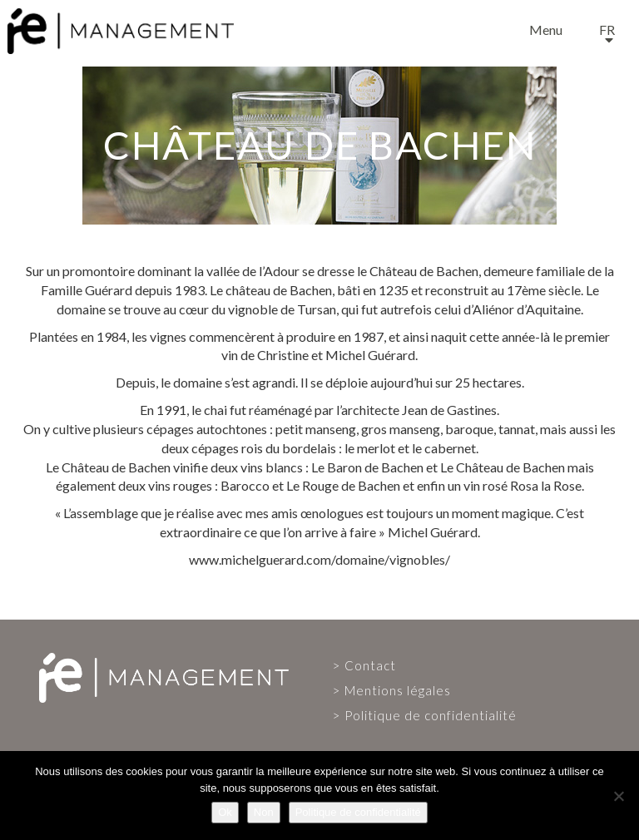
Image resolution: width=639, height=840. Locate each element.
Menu (546, 30)
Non (264, 812)
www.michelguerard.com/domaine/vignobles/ (319, 559)
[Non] (618, 796)
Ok (225, 812)
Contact (370, 665)
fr (607, 30)
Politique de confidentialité (431, 715)
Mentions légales (398, 690)
